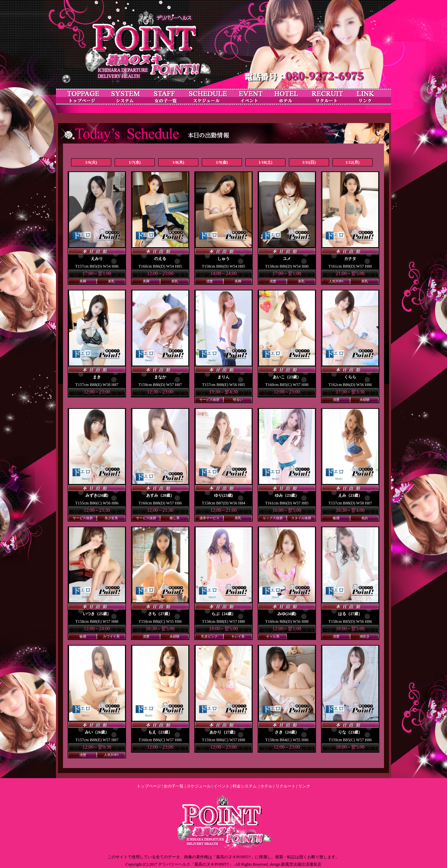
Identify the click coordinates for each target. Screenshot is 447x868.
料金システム (245, 786)
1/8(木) (178, 162)
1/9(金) (222, 162)
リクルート (285, 786)
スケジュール (199, 786)
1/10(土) (265, 162)
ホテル (266, 786)
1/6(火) (91, 162)
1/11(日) (309, 162)
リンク (304, 786)
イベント (221, 786)
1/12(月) (352, 162)
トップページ (149, 786)
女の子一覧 (174, 786)
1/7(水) (135, 162)
